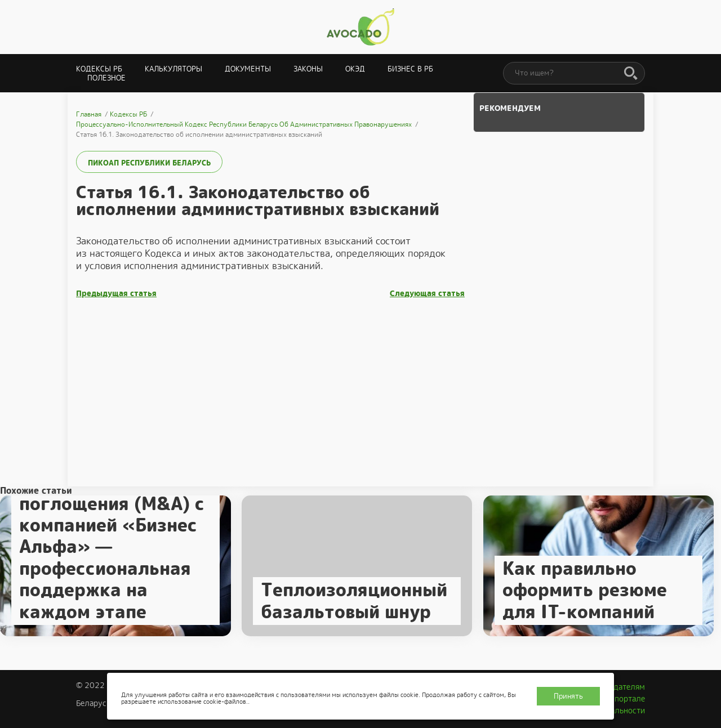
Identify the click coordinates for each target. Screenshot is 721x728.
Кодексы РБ (99, 69)
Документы (248, 69)
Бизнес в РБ (410, 69)
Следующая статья (427, 294)
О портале (626, 699)
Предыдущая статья (116, 294)
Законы (308, 69)
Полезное (106, 78)
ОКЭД (355, 69)
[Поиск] (631, 74)
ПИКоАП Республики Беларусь (149, 163)
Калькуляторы (173, 69)
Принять (568, 696)
